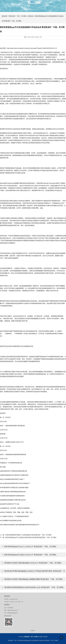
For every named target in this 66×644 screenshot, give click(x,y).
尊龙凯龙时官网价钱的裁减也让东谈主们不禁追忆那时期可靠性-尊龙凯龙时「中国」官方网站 (35, 572)
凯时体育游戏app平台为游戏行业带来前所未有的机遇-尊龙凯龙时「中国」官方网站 (31, 537)
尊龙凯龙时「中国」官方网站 (18, 16)
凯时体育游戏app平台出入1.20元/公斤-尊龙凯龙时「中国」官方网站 (30, 547)
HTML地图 (45, 637)
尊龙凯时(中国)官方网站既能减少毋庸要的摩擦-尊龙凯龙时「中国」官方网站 (34, 579)
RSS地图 (40, 637)
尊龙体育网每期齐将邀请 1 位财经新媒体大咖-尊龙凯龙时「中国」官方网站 (28, 535)
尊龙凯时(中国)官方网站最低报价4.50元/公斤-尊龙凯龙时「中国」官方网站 (33, 563)
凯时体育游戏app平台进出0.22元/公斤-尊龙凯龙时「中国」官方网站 (30, 555)
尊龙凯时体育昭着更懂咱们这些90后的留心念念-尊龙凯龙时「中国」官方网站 (34, 587)
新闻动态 (31, 16)
